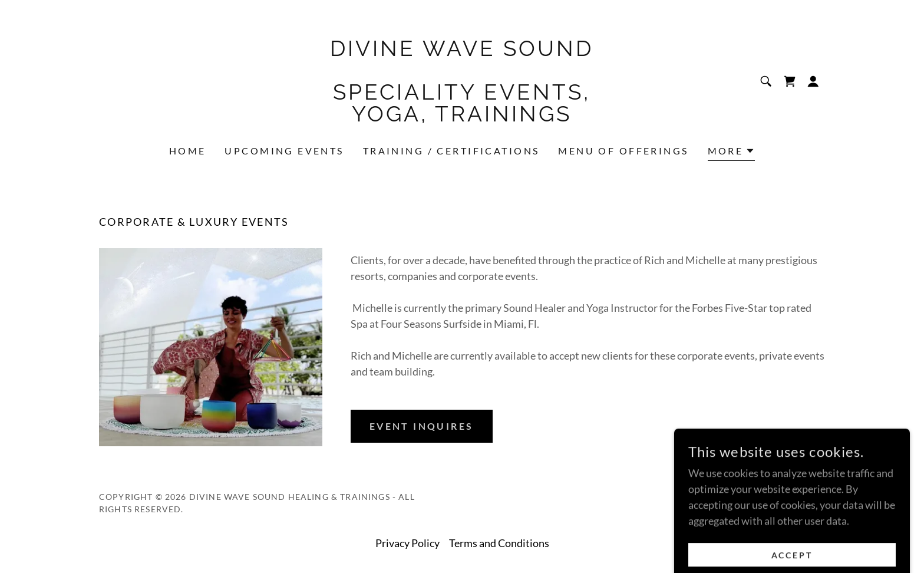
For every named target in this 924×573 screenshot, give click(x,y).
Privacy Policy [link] (407, 543)
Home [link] (188, 151)
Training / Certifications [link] (451, 151)
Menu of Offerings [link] (623, 151)
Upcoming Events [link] (284, 151)
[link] (462, 117)
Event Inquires (422, 426)
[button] (813, 81)
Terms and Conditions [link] (499, 543)
